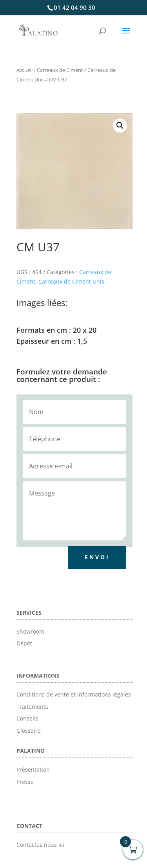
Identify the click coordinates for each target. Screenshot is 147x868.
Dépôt (24, 643)
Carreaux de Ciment (60, 70)
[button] (120, 125)
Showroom (30, 631)
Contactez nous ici (40, 845)
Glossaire (29, 731)
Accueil (24, 70)
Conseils (27, 718)
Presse (25, 782)
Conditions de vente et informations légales (74, 694)
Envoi (97, 557)
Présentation (33, 769)
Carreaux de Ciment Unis (71, 281)
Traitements (32, 707)
